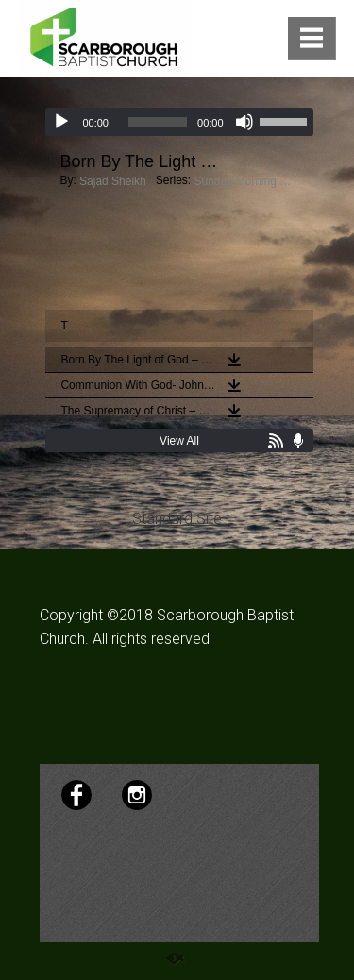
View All (179, 441)
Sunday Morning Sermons (245, 181)
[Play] (61, 122)
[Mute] (244, 122)
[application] (179, 122)
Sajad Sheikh (113, 181)
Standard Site (177, 519)
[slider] (158, 122)
